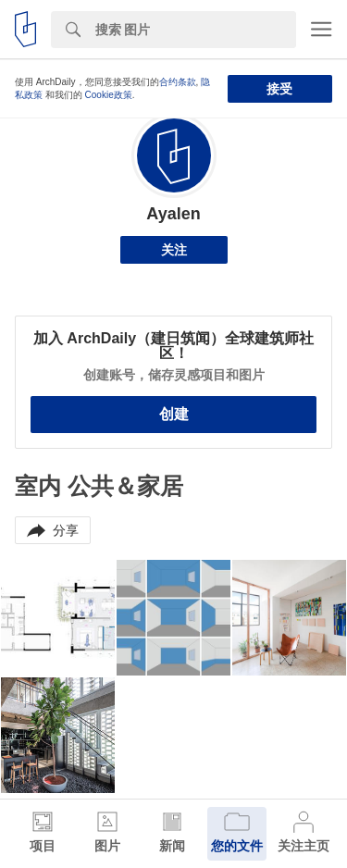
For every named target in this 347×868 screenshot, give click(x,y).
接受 (279, 89)
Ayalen (173, 214)
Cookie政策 (109, 95)
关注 (174, 250)
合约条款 (178, 82)
